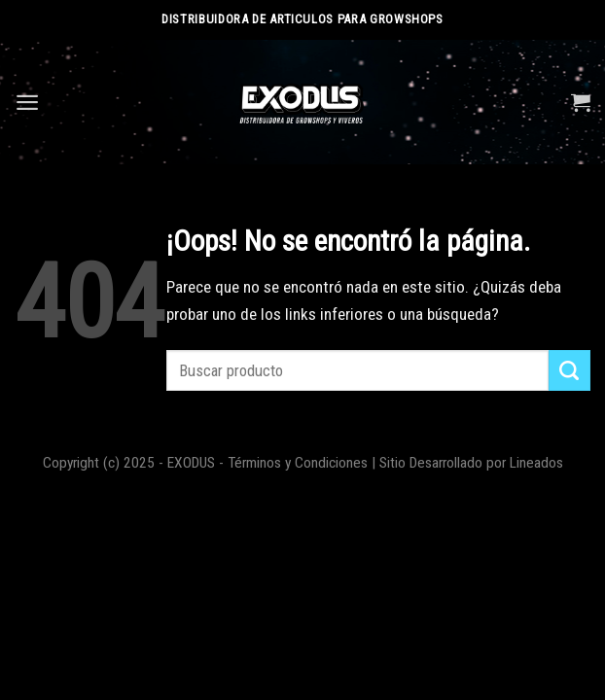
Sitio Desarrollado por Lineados (471, 463)
